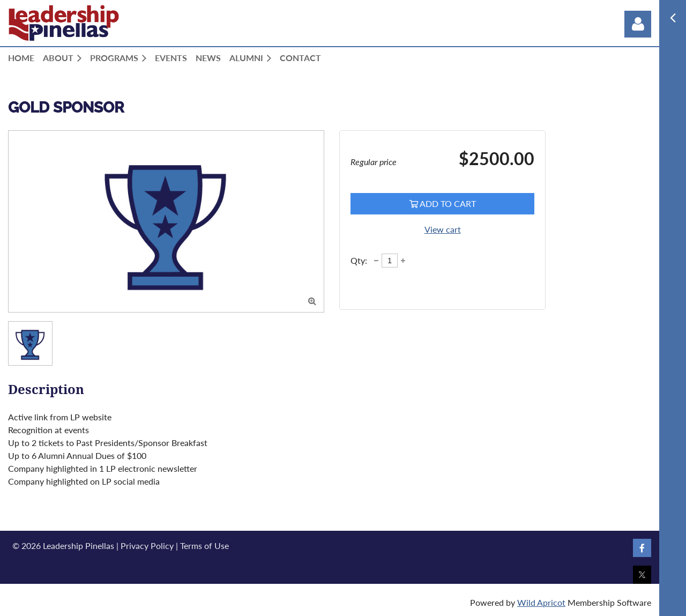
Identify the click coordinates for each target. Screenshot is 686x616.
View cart (443, 229)
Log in (638, 24)
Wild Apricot (541, 602)
